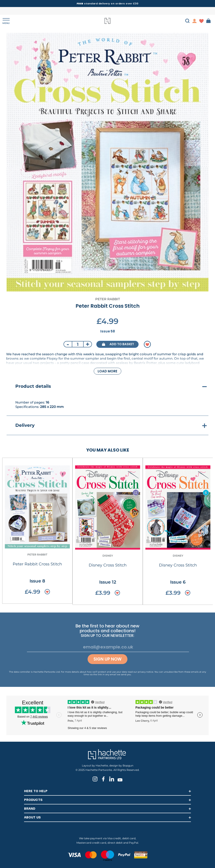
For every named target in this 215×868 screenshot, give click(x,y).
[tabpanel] (107, 162)
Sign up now (107, 659)
